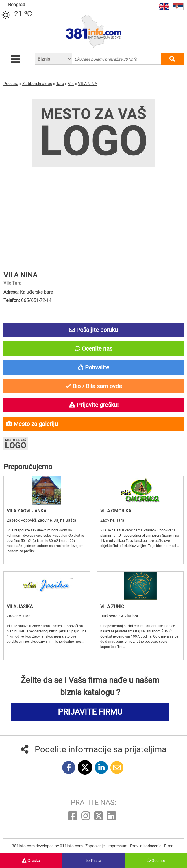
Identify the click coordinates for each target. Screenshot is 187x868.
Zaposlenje (95, 846)
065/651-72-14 (36, 300)
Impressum (118, 846)
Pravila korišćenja (146, 846)
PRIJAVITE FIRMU (90, 712)
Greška (31, 861)
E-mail (170, 846)
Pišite (93, 861)
